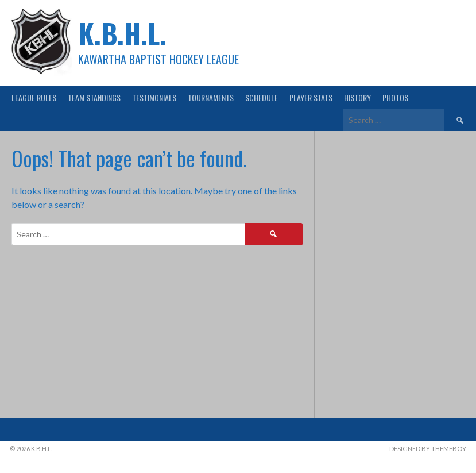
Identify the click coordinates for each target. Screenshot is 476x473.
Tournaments (211, 97)
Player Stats (311, 97)
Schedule (262, 97)
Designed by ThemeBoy (428, 449)
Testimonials (154, 97)
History (357, 97)
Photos (395, 97)
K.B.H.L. (122, 33)
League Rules (34, 97)
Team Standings (94, 97)
